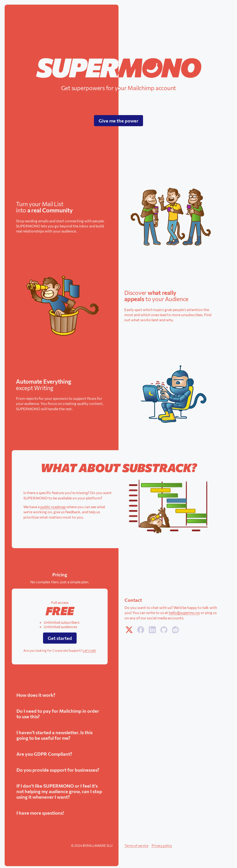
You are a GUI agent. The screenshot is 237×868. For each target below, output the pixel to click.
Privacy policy (162, 845)
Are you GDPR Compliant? (44, 754)
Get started (60, 638)
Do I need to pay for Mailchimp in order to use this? (58, 714)
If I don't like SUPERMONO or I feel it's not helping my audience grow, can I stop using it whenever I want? (59, 791)
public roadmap (53, 507)
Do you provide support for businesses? (58, 770)
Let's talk (89, 650)
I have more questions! (40, 813)
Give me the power (118, 121)
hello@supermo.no (184, 613)
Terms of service (136, 845)
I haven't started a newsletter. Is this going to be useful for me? (55, 735)
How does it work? (36, 695)
